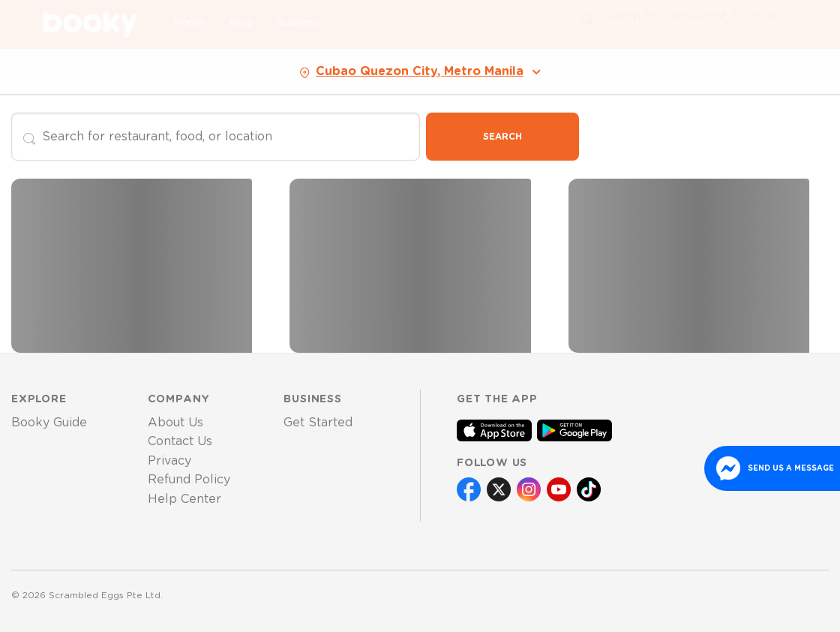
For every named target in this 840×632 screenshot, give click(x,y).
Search (502, 137)
